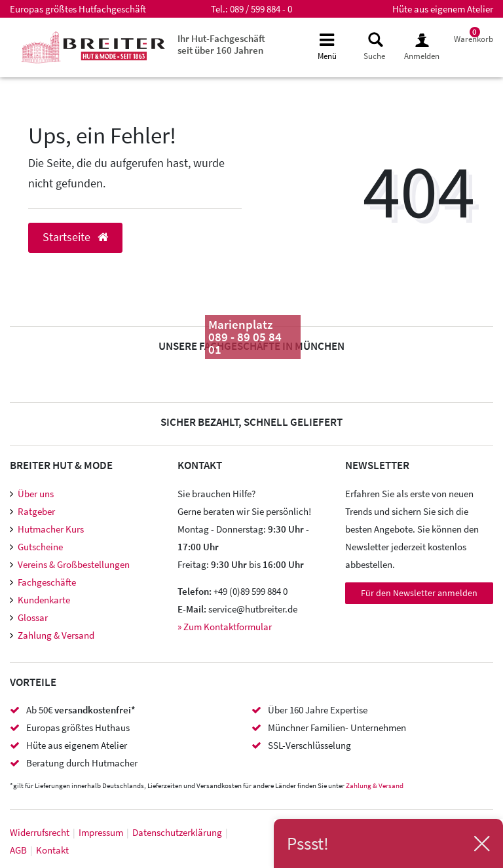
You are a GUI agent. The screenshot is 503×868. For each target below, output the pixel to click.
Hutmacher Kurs (51, 529)
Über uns (36, 494)
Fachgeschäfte (47, 582)
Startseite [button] (75, 237)
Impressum (101, 832)
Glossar (33, 617)
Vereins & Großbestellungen (74, 564)
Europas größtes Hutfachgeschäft (78, 9)
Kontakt (52, 850)
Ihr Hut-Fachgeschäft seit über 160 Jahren (221, 44)
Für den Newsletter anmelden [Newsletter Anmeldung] (419, 593)
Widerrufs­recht (40, 832)
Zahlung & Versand (56, 635)
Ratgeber (36, 511)
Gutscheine (40, 547)
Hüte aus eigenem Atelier (443, 9)
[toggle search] (374, 47)
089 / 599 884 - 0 (261, 9)
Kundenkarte (44, 600)
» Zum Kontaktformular (225, 627)
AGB (18, 850)
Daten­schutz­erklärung (177, 832)
